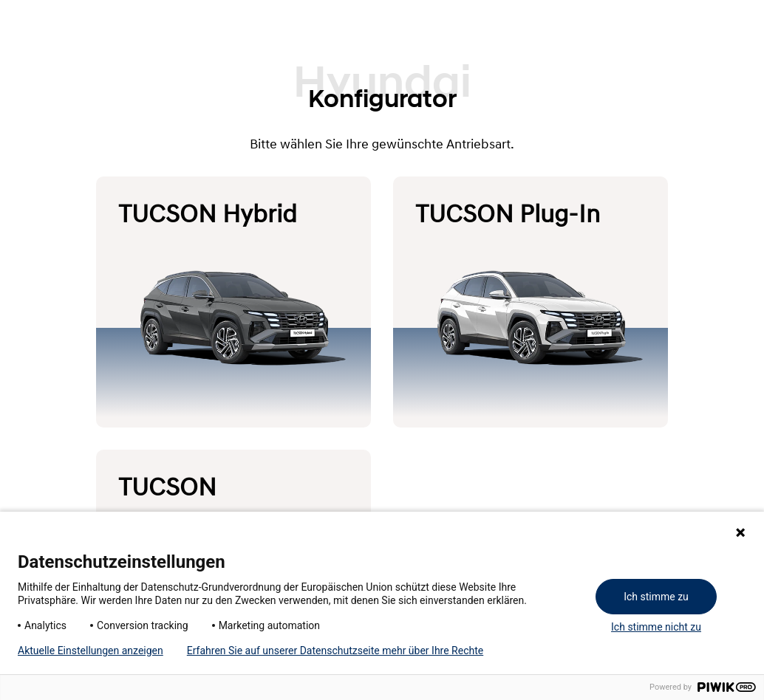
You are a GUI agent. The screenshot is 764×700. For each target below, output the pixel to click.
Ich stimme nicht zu (656, 627)
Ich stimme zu (656, 597)
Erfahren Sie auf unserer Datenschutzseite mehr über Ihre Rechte (335, 651)
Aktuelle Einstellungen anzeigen (91, 651)
